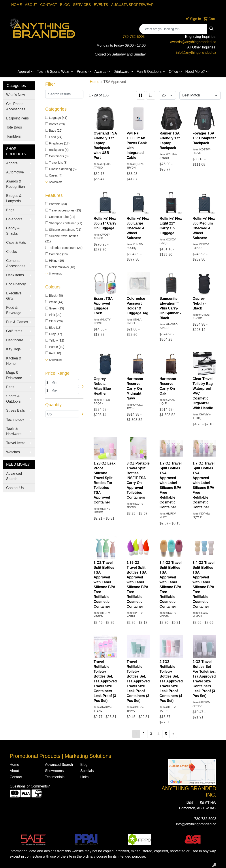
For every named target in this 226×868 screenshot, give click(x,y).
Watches (13, 452)
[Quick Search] (173, 29)
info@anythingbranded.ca (196, 53)
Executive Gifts (14, 296)
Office (173, 72)
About (31, 5)
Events (101, 5)
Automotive (15, 172)
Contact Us (15, 488)
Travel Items (16, 443)
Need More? (195, 72)
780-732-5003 (134, 37)
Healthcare (15, 340)
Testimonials (55, 777)
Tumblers (13, 136)
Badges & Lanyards (14, 198)
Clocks (11, 252)
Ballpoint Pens (17, 118)
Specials (87, 771)
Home (17, 5)
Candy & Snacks (13, 231)
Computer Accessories (16, 263)
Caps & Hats (16, 243)
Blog (65, 5)
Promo (82, 72)
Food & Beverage (14, 310)
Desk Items (15, 275)
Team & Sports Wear (53, 72)
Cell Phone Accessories (16, 107)
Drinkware (121, 72)
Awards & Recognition (16, 184)
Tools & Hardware (14, 431)
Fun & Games (17, 322)
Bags (10, 210)
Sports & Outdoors (13, 399)
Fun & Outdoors (149, 72)
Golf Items (14, 331)
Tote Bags (14, 127)
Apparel (24, 72)
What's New (16, 95)
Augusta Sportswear (132, 5)
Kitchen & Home (14, 361)
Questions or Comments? (30, 786)
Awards (100, 72)
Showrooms (54, 771)
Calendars (14, 219)
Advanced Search (14, 476)
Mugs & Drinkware (14, 375)
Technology (15, 420)
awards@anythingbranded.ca (193, 42)
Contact (49, 5)
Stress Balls (15, 410)
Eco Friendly (16, 284)
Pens (10, 387)
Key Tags (13, 349)
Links (84, 777)
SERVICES (82, 5)
